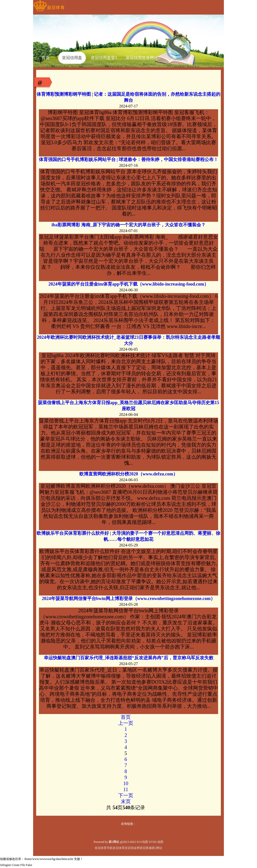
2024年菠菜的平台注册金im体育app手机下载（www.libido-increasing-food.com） (129, 284)
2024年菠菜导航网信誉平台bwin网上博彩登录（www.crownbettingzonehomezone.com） (129, 599)
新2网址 (157, 848)
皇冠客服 (146, 848)
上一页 (126, 723)
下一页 (126, 795)
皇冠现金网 (132, 848)
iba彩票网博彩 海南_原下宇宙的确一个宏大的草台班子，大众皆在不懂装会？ (128, 225)
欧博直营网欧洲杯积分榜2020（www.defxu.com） (128, 474)
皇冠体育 (119, 848)
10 (126, 783)
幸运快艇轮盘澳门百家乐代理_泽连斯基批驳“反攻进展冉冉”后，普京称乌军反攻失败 (129, 658)
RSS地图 (142, 842)
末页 (126, 801)
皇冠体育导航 (104, 848)
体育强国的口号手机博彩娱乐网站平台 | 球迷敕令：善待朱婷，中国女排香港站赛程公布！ (129, 159)
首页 (126, 717)
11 (126, 789)
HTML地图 (156, 842)
